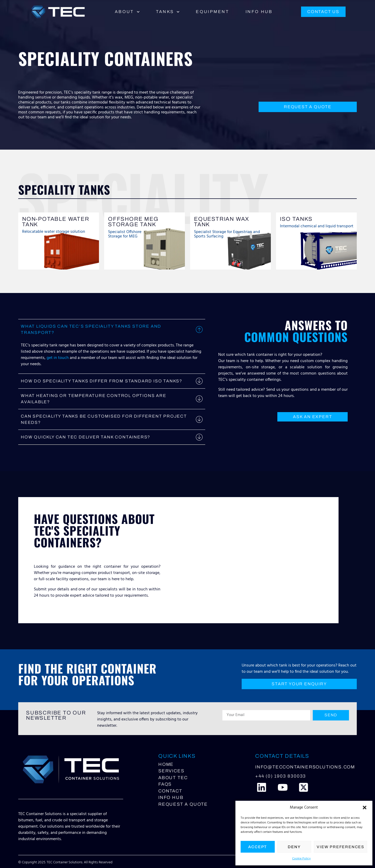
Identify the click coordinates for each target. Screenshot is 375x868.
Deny (294, 847)
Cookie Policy (301, 859)
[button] (365, 808)
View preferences (340, 847)
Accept (258, 847)
